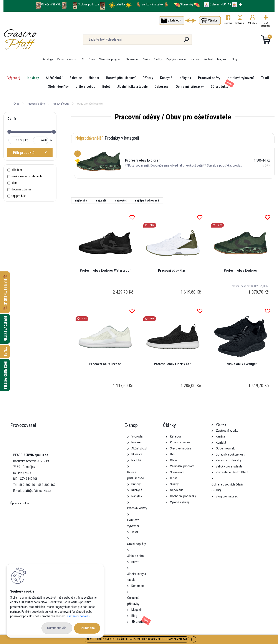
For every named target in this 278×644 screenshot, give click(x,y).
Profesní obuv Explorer (241, 270)
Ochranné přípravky (190, 87)
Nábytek (185, 78)
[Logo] (30, 40)
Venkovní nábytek (152, 4)
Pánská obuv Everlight (241, 364)
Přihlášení (252, 23)
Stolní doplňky (58, 87)
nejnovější (121, 200)
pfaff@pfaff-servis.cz (37, 491)
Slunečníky (184, 4)
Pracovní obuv (61, 104)
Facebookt (228, 23)
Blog (234, 59)
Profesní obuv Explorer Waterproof (105, 270)
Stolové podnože (89, 4)
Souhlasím (87, 628)
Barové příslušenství (121, 78)
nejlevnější (82, 200)
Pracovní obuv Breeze (105, 364)
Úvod (17, 104)
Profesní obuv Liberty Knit (173, 364)
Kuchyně (166, 78)
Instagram (240, 23)
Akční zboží (54, 78)
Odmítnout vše (57, 628)
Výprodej (14, 78)
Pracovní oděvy (209, 78)
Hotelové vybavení (241, 78)
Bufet (106, 87)
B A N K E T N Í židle (5, 292)
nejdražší (102, 200)
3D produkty (220, 87)
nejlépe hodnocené (147, 200)
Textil (265, 78)
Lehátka (121, 4)
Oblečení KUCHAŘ (220, 4)
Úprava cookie (20, 503)
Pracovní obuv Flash (173, 270)
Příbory (148, 78)
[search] (186, 41)
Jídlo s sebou (86, 87)
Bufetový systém (5, 329)
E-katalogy (174, 20)
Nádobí (94, 78)
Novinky (33, 78)
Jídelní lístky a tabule (132, 87)
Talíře (5, 351)
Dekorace (162, 87)
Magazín (222, 59)
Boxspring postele (5, 375)
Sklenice (76, 78)
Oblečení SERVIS (51, 4)
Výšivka (213, 20)
